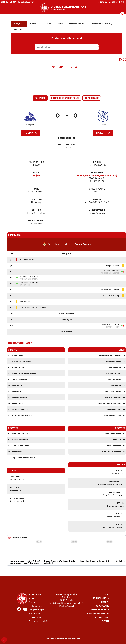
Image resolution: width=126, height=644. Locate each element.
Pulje (36, 173)
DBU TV (13, 2)
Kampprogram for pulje (65, 98)
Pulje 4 (36, 176)
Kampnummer (36, 162)
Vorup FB (30, 125)
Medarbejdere (35, 606)
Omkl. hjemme (97, 189)
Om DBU (4, 2)
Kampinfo (40, 98)
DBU (107, 594)
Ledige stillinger (36, 610)
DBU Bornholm (101, 598)
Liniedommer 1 (97, 210)
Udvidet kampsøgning (102, 24)
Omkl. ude (36, 200)
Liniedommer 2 (36, 221)
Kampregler (92, 98)
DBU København (100, 610)
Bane (36, 189)
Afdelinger (34, 602)
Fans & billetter (26, 2)
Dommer (36, 210)
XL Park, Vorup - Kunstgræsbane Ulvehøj (97, 176)
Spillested (97, 173)
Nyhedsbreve (35, 594)
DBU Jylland (102, 606)
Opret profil (117, 2)
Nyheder (33, 598)
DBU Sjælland (101, 617)
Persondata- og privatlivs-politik (63, 638)
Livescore (20, 30)
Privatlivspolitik (36, 614)
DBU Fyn (105, 602)
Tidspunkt (97, 200)
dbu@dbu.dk (68, 606)
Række (97, 162)
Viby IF (103, 125)
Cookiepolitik (35, 617)
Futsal (105, 621)
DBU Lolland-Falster (97, 614)
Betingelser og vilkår (38, 621)
